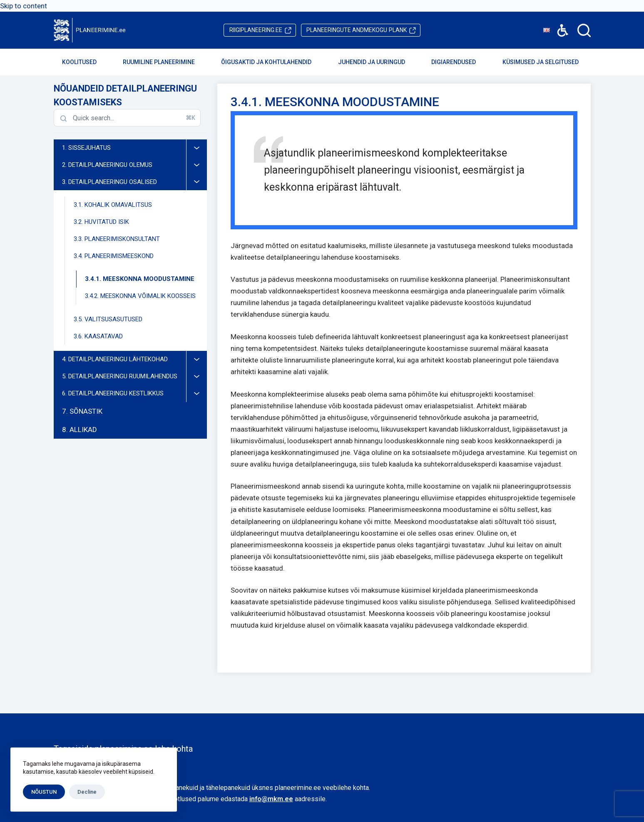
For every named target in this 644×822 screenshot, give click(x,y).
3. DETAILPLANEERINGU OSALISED (134, 182)
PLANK (357, 30)
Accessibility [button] (558, 24)
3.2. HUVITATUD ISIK (101, 222)
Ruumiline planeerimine (164, 62)
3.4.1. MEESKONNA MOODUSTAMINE (140, 279)
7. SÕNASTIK (82, 411)
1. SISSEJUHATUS (134, 148)
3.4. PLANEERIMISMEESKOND (140, 256)
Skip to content (24, 6)
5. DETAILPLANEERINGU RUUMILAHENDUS (134, 376)
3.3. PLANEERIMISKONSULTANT (117, 239)
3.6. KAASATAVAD (98, 336)
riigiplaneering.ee (256, 30)
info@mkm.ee (271, 799)
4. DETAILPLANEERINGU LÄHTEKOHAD (134, 359)
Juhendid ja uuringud (377, 62)
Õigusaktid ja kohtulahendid (272, 62)
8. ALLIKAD (80, 430)
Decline (87, 792)
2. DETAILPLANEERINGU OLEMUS (134, 165)
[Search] (584, 30)
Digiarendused (459, 62)
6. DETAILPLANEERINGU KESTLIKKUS (134, 394)
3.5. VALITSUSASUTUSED (108, 319)
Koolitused (85, 62)
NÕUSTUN (44, 792)
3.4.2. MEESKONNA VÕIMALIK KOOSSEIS (140, 296)
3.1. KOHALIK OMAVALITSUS (113, 205)
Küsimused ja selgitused (546, 62)
